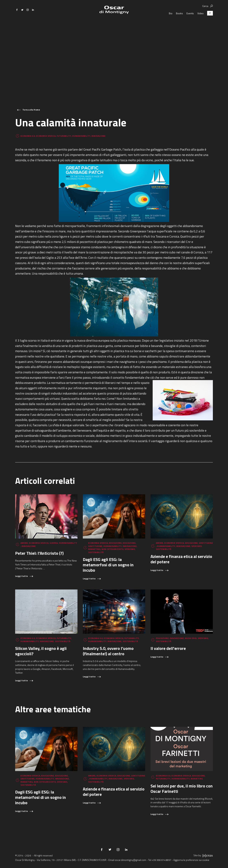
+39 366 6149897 (161, 860)
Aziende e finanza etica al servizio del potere (181, 559)
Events (190, 25)
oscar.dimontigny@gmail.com (130, 860)
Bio (171, 25)
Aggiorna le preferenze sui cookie (191, 860)
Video (200, 25)
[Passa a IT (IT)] (210, 25)
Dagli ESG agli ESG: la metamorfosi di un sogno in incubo (108, 565)
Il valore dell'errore (168, 648)
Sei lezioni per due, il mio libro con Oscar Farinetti (182, 789)
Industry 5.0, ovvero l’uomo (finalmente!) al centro (108, 651)
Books (179, 25)
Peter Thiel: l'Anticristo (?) (39, 553)
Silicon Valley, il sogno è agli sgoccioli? (41, 651)
